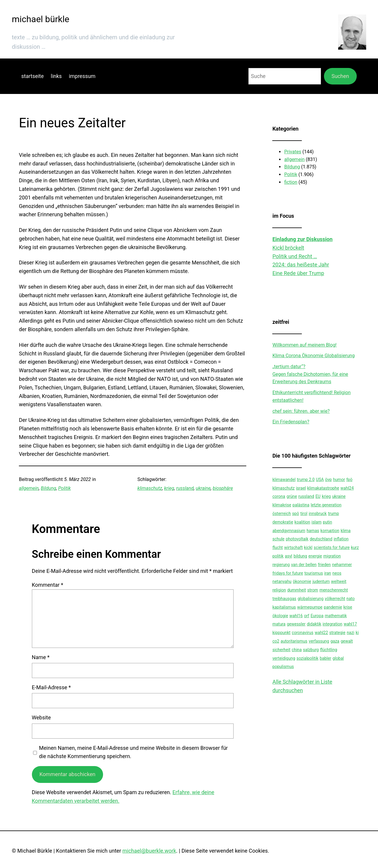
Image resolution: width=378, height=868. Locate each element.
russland (185, 488)
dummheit (297, 590)
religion (279, 590)
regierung (281, 565)
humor (339, 479)
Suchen (340, 76)
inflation (341, 539)
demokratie (283, 522)
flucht (277, 547)
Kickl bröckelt (288, 248)
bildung (300, 556)
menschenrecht (334, 590)
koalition (302, 522)
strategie (337, 633)
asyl (289, 556)
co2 (276, 641)
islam (317, 522)
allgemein (29, 488)
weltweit (339, 581)
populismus (283, 667)
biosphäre (223, 488)
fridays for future (288, 573)
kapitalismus (284, 607)
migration (332, 556)
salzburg (311, 650)
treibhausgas (284, 599)
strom (313, 590)
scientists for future (332, 547)
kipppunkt (281, 633)
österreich (281, 513)
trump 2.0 (306, 479)
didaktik (314, 624)
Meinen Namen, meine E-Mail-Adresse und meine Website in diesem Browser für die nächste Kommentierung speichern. (133, 752)
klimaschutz (150, 488)
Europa (317, 616)
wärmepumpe (310, 607)
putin (327, 522)
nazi (351, 633)
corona (279, 496)
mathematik (336, 616)
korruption (330, 531)
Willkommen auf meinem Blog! (304, 345)
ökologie (280, 616)
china (297, 650)
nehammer (342, 565)
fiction (291, 182)
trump (334, 513)
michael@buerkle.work (149, 851)
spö (295, 513)
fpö (350, 479)
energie (315, 556)
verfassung (319, 641)
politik (278, 556)
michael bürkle (41, 19)
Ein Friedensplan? (291, 422)
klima (346, 531)
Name (41, 657)
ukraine (203, 488)
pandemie (333, 607)
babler (326, 658)
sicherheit (281, 650)
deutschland (321, 539)
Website (41, 717)
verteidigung (284, 658)
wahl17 (350, 624)
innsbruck (318, 513)
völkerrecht (335, 599)
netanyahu (282, 581)
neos (337, 573)
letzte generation (326, 505)
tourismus (314, 573)
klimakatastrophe (323, 488)
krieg (169, 488)
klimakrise (282, 505)
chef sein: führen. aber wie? (301, 411)
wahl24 (347, 488)
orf (307, 616)
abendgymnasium (289, 531)
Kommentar (48, 585)
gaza (335, 641)
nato (351, 599)
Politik (65, 488)
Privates (293, 152)
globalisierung (311, 599)
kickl (308, 547)
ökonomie (302, 581)
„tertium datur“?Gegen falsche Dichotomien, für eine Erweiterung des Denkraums (310, 374)
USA (320, 479)
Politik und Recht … (295, 256)
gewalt (347, 641)
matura (279, 624)
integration (332, 624)
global (338, 658)
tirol (304, 513)
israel (301, 488)
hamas (313, 531)
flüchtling (329, 650)
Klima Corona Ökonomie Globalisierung (313, 356)
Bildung (48, 488)
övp (329, 479)
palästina (301, 505)
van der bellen (304, 565)
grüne (292, 496)
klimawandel (284, 479)
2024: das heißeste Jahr (301, 265)
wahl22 (321, 633)
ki (357, 633)
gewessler (296, 624)
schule (278, 539)
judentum (321, 581)
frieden (324, 565)
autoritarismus (294, 641)
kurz (355, 547)
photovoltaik (297, 539)
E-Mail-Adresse (51, 687)
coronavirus (303, 633)
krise (348, 607)
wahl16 (296, 616)
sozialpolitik (307, 658)
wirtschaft (293, 547)
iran (328, 573)
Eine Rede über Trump (298, 273)
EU (318, 496)
